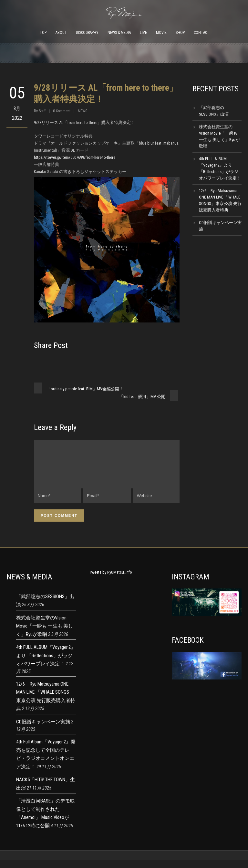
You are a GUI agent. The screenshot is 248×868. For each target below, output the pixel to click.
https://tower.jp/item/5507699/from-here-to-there (75, 157)
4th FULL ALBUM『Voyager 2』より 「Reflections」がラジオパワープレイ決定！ (46, 663)
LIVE (143, 33)
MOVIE (161, 33)
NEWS (83, 111)
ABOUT (61, 33)
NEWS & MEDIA (119, 33)
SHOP (180, 33)
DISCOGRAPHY (87, 33)
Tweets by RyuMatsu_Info (111, 580)
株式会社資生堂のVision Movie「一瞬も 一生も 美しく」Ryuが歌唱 (45, 634)
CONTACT (201, 33)
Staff (42, 111)
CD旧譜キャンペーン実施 (43, 730)
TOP (43, 33)
